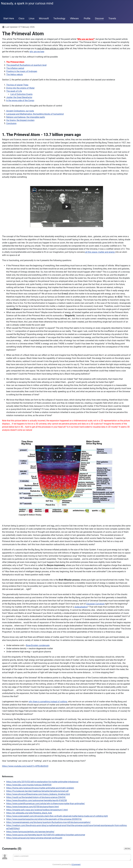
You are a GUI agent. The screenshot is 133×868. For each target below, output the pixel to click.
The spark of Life (14, 91)
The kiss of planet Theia (17, 85)
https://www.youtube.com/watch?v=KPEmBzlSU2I (25, 766)
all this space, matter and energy (100, 252)
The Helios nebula (14, 74)
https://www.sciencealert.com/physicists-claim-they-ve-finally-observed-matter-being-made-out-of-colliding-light (57, 816)
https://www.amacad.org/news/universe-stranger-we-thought (34, 838)
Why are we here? (86, 39)
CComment (76, 864)
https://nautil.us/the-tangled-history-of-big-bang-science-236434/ (36, 797)
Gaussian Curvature (95, 604)
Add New (127, 848)
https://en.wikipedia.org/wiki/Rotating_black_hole (29, 813)
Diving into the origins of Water (20, 88)
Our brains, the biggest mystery (20, 120)
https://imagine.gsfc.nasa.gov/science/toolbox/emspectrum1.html (37, 810)
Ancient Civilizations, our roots (20, 111)
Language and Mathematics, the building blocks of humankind (35, 114)
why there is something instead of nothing (48, 702)
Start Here (9, 18)
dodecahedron (81, 607)
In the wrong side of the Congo (20, 100)
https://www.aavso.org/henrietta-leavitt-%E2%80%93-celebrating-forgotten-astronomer (46, 835)
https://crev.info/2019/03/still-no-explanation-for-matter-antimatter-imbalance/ (42, 782)
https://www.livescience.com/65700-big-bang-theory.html (32, 807)
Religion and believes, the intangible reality (26, 117)
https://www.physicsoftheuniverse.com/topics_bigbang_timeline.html (38, 794)
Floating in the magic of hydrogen (22, 71)
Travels (112, 18)
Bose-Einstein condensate (38, 645)
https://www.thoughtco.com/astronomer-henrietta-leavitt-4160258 (36, 800)
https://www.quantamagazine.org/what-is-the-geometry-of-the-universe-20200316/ (44, 819)
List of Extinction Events (21, 94)
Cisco (21, 18)
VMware (74, 18)
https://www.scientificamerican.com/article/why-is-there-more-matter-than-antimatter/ (46, 804)
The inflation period (15, 68)
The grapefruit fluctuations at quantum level (26, 65)
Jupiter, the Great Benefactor (19, 97)
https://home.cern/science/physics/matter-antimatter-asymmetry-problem (40, 788)
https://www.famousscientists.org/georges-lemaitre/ (30, 832)
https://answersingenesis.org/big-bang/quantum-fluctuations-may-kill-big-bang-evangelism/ (48, 822)
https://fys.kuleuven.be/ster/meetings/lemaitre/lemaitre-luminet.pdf (37, 791)
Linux (32, 18)
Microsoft (44, 18)
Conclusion (11, 123)
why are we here (37, 52)
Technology (59, 18)
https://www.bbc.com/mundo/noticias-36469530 (29, 785)
